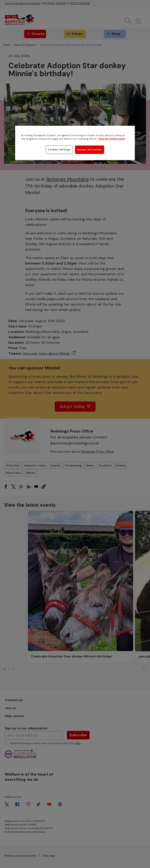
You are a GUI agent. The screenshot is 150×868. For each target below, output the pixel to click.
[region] (75, 143)
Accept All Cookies (90, 150)
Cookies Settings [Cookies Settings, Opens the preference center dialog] (59, 150)
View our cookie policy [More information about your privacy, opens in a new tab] (112, 139)
